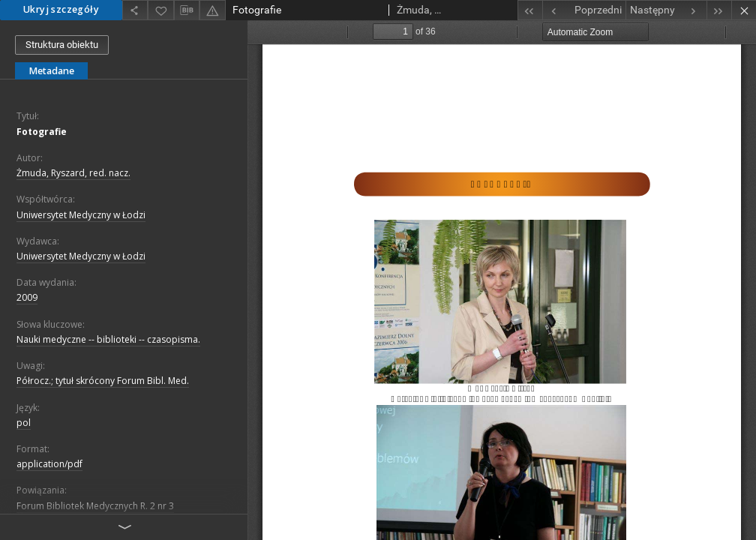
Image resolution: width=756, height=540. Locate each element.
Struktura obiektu (62, 45)
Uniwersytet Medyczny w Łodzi (81, 215)
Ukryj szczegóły (61, 9)
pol (24, 423)
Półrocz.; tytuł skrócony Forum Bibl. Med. (103, 381)
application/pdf (49, 464)
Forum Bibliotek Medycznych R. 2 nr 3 (95, 506)
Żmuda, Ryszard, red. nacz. (73, 173)
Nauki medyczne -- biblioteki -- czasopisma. (108, 339)
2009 (27, 297)
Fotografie (42, 132)
